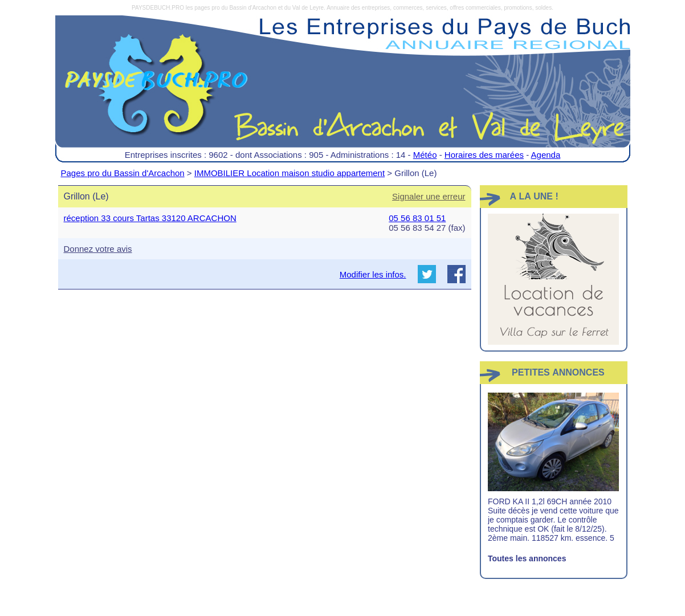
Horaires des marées (484, 155)
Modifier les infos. (373, 274)
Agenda (546, 155)
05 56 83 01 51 (417, 218)
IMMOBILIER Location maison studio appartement (290, 173)
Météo (425, 155)
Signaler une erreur (429, 196)
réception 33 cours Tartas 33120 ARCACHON (150, 218)
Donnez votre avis (98, 249)
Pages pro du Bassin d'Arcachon (123, 173)
